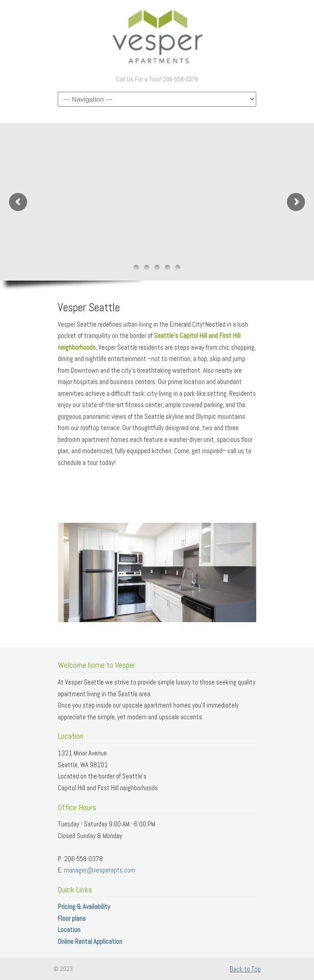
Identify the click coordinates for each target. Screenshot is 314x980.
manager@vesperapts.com (100, 870)
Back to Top (245, 969)
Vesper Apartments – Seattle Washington (157, 37)
